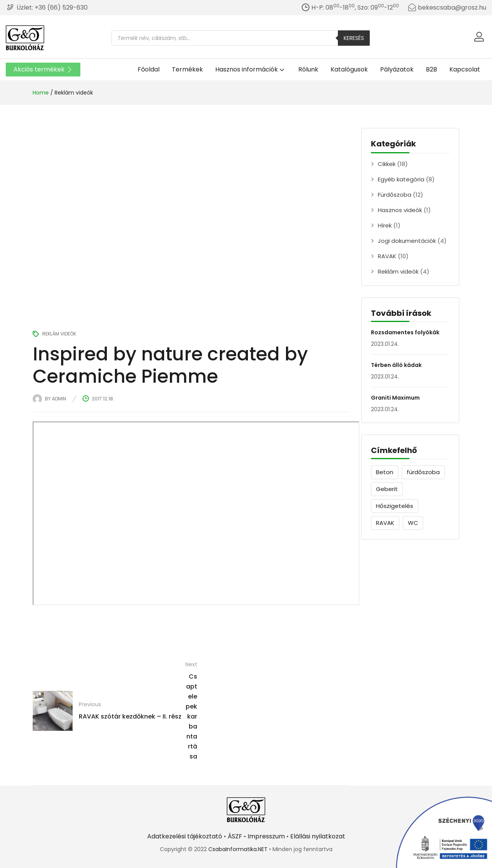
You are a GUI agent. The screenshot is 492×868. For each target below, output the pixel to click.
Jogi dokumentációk (407, 241)
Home (41, 93)
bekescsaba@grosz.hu (452, 7)
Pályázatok (397, 69)
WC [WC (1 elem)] (413, 523)
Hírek (385, 225)
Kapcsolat (465, 69)
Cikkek (387, 164)
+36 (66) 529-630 (61, 7)
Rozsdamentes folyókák (405, 332)
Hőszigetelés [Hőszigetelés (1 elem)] (395, 506)
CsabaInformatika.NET (238, 849)
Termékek (187, 69)
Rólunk (308, 69)
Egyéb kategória (401, 179)
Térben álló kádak (396, 365)
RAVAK (387, 256)
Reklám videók (74, 93)
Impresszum (266, 836)
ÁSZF (235, 836)
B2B (431, 69)
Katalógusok (349, 69)
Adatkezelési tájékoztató (185, 836)
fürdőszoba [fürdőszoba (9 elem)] (423, 472)
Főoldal (149, 69)
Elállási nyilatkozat (318, 836)
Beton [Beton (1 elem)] (385, 472)
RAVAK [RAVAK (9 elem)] (385, 523)
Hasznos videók (400, 210)
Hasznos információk (251, 69)
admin (59, 399)
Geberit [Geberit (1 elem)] (387, 489)
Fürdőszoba (395, 195)
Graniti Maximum (395, 398)
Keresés (354, 38)
